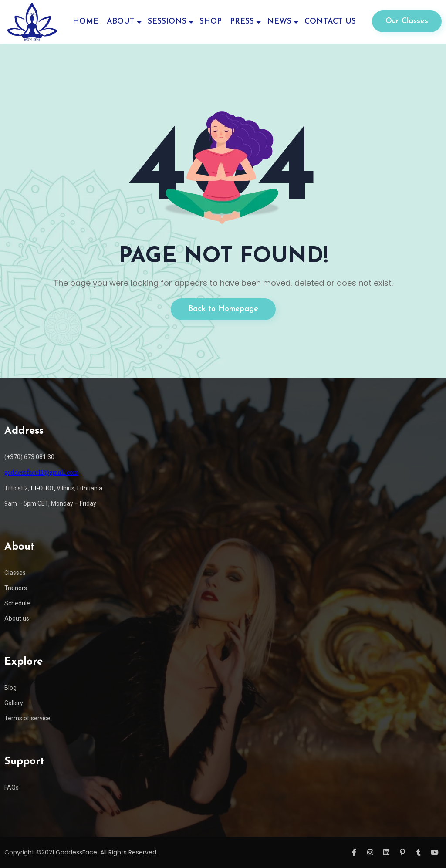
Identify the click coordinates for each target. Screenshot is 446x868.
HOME (86, 22)
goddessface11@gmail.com (41, 473)
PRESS (242, 22)
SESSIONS (167, 22)
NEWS (279, 22)
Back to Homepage (223, 309)
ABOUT (121, 22)
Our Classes (407, 21)
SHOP (211, 22)
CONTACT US (330, 22)
